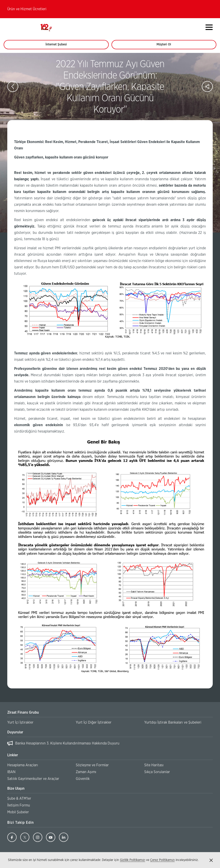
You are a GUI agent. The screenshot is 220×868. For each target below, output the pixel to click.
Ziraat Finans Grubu (23, 712)
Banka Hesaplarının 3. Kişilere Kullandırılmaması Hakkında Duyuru (67, 743)
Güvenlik (83, 779)
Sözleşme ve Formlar (92, 765)
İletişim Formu (19, 805)
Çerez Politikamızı (162, 860)
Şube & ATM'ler (19, 799)
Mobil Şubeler (18, 812)
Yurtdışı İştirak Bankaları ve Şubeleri (173, 722)
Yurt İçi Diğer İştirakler (94, 722)
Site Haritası (154, 765)
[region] (110, 743)
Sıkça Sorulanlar (157, 772)
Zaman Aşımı (86, 772)
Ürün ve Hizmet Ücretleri (27, 9)
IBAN (11, 772)
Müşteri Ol (168, 46)
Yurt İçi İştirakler (20, 722)
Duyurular (15, 732)
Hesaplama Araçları (23, 765)
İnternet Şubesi (59, 46)
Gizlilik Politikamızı (133, 860)
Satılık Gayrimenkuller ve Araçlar (33, 779)
